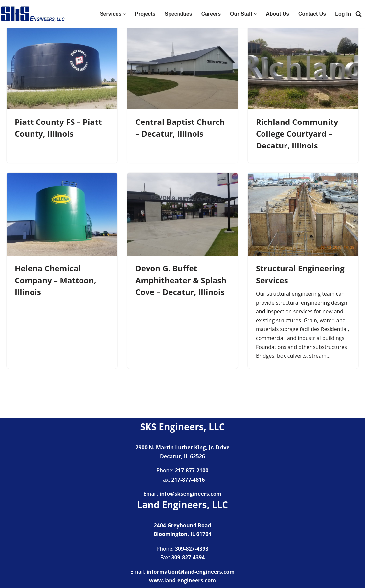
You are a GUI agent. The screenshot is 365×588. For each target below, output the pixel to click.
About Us (277, 14)
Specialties (178, 14)
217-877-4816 (188, 480)
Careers (211, 14)
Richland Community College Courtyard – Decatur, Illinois (297, 134)
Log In (343, 14)
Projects (145, 14)
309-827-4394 (188, 558)
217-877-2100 (192, 471)
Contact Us (312, 14)
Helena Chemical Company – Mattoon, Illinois (56, 280)
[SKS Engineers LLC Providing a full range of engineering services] (33, 14)
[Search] (359, 14)
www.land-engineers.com (182, 581)
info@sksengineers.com (191, 494)
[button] (124, 14)
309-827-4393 (192, 549)
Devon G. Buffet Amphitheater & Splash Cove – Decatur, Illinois (181, 280)
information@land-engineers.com (191, 572)
